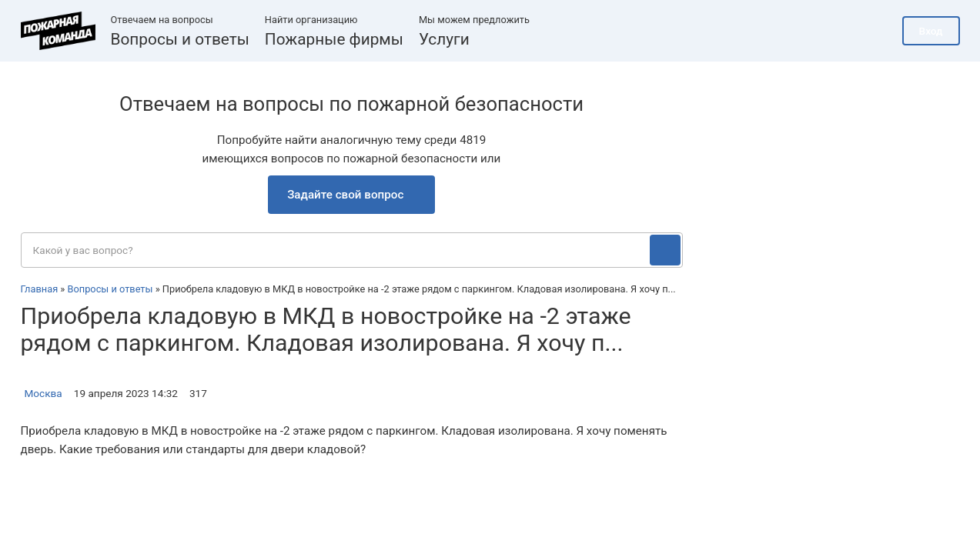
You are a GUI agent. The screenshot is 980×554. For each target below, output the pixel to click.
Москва (43, 393)
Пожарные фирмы (334, 39)
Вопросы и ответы (180, 39)
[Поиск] (665, 250)
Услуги (444, 39)
